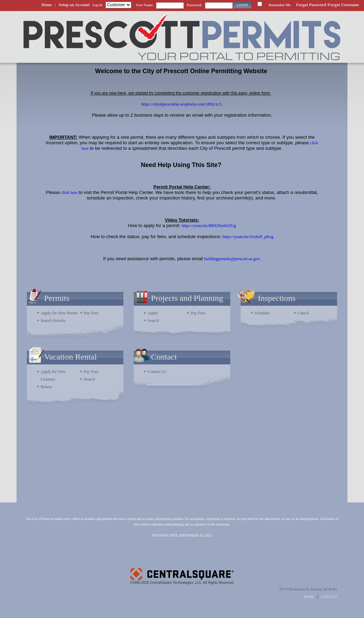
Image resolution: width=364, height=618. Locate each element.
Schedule (262, 313)
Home (47, 5)
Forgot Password (311, 5)
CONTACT (329, 597)
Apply (153, 313)
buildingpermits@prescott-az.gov (232, 259)
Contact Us (157, 372)
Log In (98, 5)
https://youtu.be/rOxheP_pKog (248, 237)
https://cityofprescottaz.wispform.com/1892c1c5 (181, 104)
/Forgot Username (343, 5)
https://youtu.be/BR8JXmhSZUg (209, 226)
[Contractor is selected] (118, 5)
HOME (309, 597)
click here (69, 193)
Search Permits (53, 321)
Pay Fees (91, 313)
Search (153, 321)
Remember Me (280, 5)
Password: (194, 5)
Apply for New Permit (59, 313)
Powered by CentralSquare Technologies (182, 571)
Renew (46, 387)
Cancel (303, 313)
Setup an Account (74, 5)
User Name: (145, 5)
